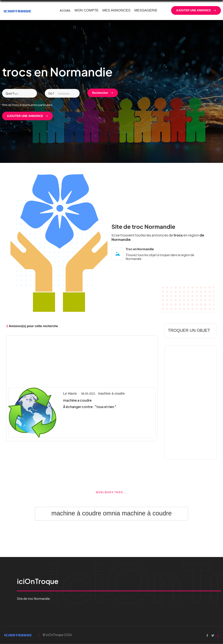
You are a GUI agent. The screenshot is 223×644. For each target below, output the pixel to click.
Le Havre (69, 394)
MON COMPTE (87, 10)
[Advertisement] (82, 361)
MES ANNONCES (116, 10)
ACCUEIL (65, 10)
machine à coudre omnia (86, 513)
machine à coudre (107, 394)
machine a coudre (76, 400)
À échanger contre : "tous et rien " (88, 407)
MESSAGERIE (146, 10)
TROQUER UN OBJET (186, 331)
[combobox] (20, 93)
